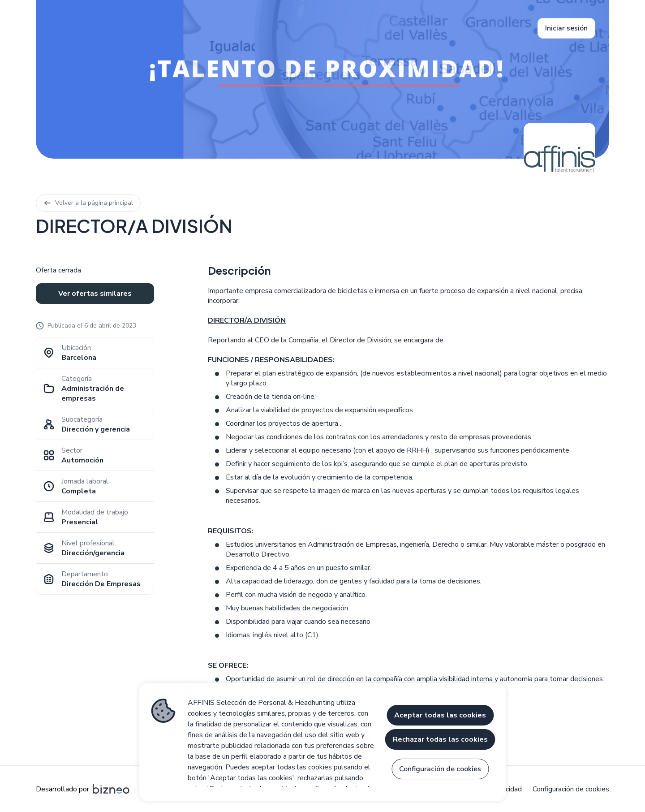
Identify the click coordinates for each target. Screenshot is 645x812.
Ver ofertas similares (95, 294)
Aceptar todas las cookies (440, 715)
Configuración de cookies (571, 789)
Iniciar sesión (566, 28)
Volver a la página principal (88, 203)
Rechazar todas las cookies (440, 739)
